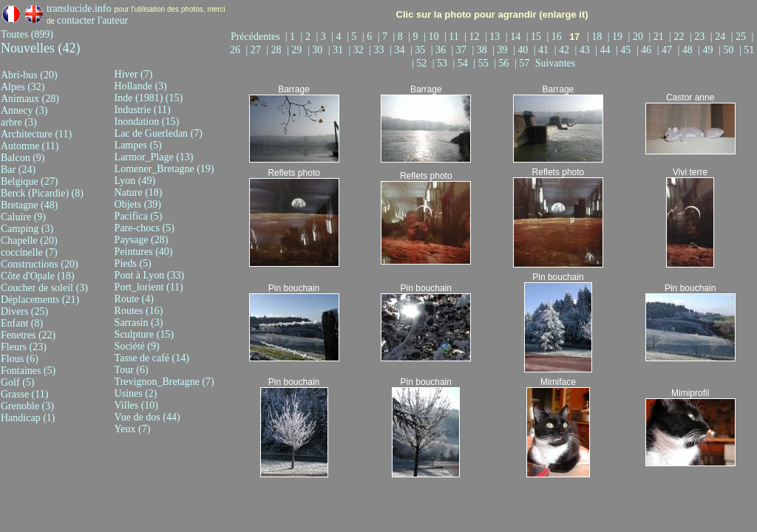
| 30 (316, 50)
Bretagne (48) (29, 205)
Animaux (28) (30, 99)
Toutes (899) (27, 34)
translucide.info (79, 8)
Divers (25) (24, 311)
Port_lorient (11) (149, 287)
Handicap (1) (28, 418)
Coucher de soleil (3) (44, 288)
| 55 (482, 63)
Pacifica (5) (139, 216)
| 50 (727, 50)
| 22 (678, 37)
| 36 (440, 50)
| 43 (583, 50)
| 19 (617, 37)
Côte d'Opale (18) (38, 276)
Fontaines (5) (28, 371)
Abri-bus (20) (29, 75)
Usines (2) (136, 393)
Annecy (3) (24, 110)
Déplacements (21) (40, 300)
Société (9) (137, 346)
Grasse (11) (24, 394)
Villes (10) (136, 405)
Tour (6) (132, 370)
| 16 (555, 37)
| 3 (322, 37)
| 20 (637, 37)
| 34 (398, 50)
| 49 (707, 50)
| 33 (378, 50)
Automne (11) (30, 146)
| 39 (501, 50)
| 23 (699, 37)
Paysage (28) (142, 240)
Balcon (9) (23, 158)
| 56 (503, 63)
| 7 (384, 37)
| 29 (296, 50)
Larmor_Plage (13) (154, 157)
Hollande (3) (141, 86)
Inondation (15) (147, 122)
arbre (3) (19, 122)
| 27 (254, 50)
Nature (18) (139, 192)
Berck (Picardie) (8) (42, 193)
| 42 (563, 50)
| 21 (657, 37)
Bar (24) (18, 170)
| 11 (453, 37)
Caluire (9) (23, 217)
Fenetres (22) (28, 335)
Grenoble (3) (27, 406)
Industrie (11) (143, 110)
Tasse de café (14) (152, 358)
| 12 (473, 37)
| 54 (462, 63)
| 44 (604, 50)
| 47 (666, 50)
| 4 (337, 37)
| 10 (432, 37)
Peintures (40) (144, 252)
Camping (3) (27, 229)
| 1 (292, 37)
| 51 (747, 50)
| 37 (461, 50)
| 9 (414, 37)
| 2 (307, 37)
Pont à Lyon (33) (150, 275)
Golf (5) (18, 382)
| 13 (494, 37)
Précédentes (258, 37)
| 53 (441, 63)
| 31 (337, 50)
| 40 (522, 50)
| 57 (523, 63)
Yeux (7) (133, 429)
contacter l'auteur (92, 20)
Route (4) (134, 299)
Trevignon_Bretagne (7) (164, 382)
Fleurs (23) (24, 347)
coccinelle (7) (29, 252)
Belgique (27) (29, 181)
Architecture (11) (36, 134)
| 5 (353, 37)
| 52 (421, 63)
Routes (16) (139, 311)
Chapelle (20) (29, 241)
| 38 (481, 50)
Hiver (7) (134, 74)
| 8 (399, 37)
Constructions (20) (40, 264)
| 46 (645, 50)
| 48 (687, 50)
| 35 (419, 50)
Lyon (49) (135, 181)
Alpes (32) (23, 87)
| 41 (543, 50)
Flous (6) (20, 359)
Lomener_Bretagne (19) (164, 169)
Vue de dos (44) (147, 417)
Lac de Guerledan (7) (159, 133)
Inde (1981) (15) (149, 98)
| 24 (719, 37)
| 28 (275, 50)
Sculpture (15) (144, 334)
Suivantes (555, 63)
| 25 (740, 37)
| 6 (369, 37)
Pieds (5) (133, 263)
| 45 (625, 50)
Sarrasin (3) (139, 323)
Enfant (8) (22, 323)
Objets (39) (138, 204)
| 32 (358, 50)
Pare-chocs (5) (145, 228)
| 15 (535, 37)
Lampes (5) (138, 145)
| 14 (515, 37)
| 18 (596, 37)
